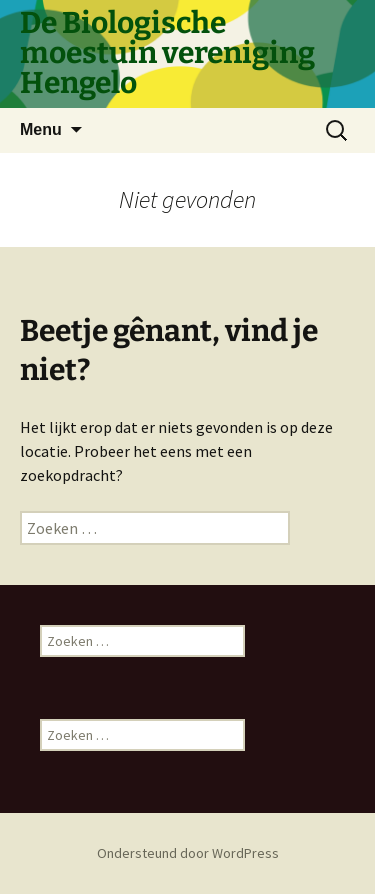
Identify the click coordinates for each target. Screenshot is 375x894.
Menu (41, 129)
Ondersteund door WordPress (188, 853)
